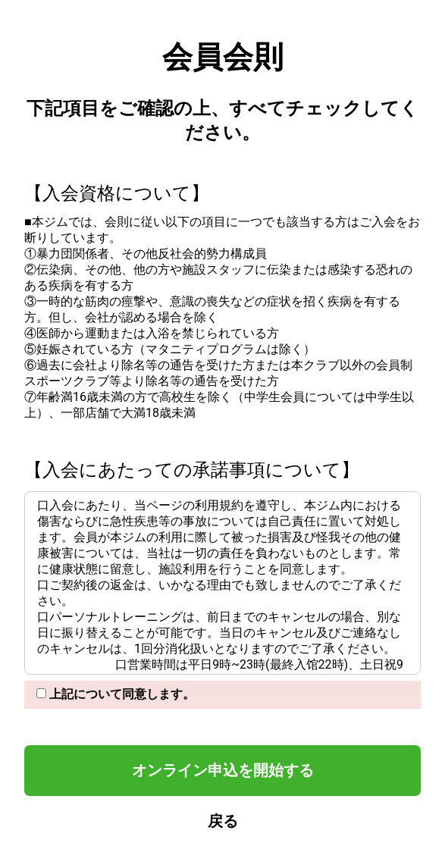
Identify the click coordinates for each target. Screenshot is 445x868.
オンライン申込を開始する (223, 770)
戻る (223, 821)
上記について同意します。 (116, 694)
